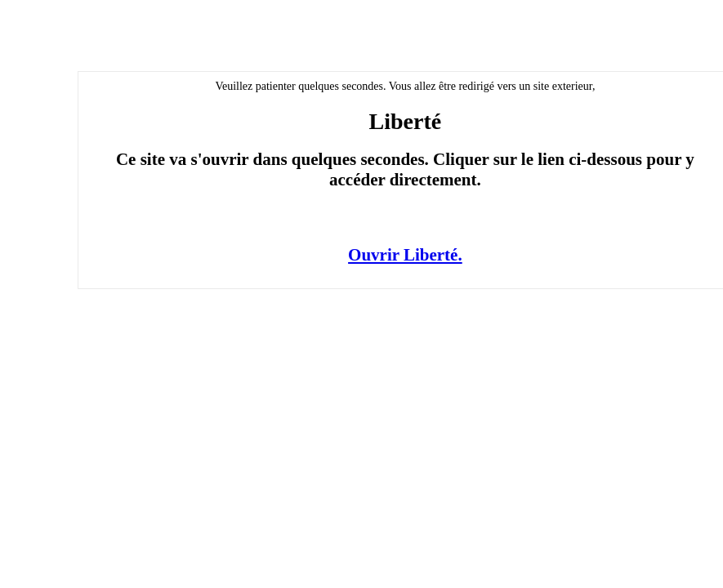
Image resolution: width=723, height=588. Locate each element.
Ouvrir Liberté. (405, 255)
